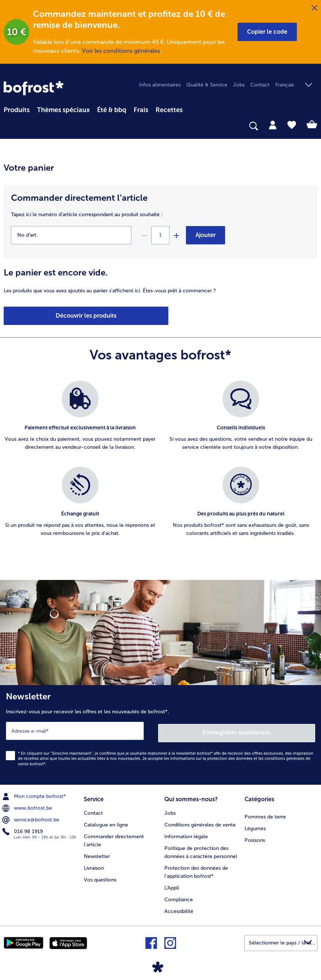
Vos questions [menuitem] (100, 877)
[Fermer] (314, 8)
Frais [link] (141, 110)
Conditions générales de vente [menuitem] (200, 822)
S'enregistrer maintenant (237, 730)
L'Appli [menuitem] (172, 885)
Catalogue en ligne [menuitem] (106, 822)
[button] (267, 32)
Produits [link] (17, 110)
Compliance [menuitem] (179, 897)
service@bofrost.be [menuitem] (31, 818)
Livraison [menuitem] (94, 865)
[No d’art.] (71, 235)
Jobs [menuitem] (239, 85)
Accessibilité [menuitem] (179, 908)
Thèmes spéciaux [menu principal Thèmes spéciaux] (63, 110)
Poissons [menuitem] (255, 837)
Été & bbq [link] (112, 110)
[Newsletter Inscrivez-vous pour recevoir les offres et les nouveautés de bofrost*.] (160, 734)
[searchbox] (8, 126)
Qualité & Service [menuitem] (207, 85)
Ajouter (206, 235)
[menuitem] (17, 109)
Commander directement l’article (79, 198)
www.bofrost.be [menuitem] (28, 806)
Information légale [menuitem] (186, 834)
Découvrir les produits (45, 316)
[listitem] (80, 420)
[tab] (273, 125)
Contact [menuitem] (260, 85)
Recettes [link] (169, 110)
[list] (160, 467)
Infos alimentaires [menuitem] (160, 85)
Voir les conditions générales (121, 51)
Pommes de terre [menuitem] (265, 814)
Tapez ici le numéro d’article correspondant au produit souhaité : (87, 215)
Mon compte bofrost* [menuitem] (35, 795)
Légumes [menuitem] (255, 826)
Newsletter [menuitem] (97, 853)
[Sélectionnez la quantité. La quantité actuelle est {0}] (160, 235)
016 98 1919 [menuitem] (23, 830)
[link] (33, 88)
